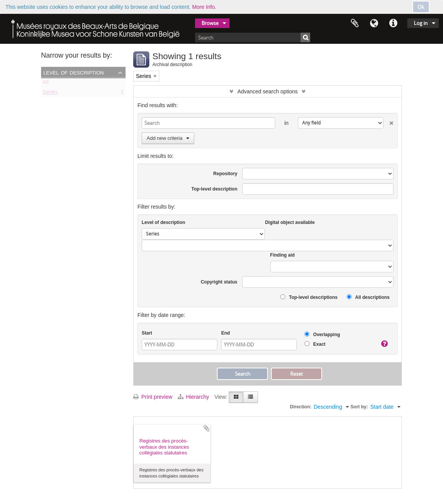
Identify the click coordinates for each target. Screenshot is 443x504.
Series (50, 93)
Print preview (153, 397)
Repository (226, 174)
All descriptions (368, 297)
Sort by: (359, 407)
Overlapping (322, 334)
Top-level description (214, 189)
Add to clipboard (207, 428)
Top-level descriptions (309, 297)
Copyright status (219, 282)
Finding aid (283, 255)
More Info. (204, 7)
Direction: (301, 407)
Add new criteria (168, 138)
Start (147, 333)
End (226, 333)
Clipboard (355, 23)
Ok (421, 7)
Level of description (74, 72)
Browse (210, 23)
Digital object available (290, 222)
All (46, 83)
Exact (315, 344)
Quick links (393, 23)
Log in (421, 23)
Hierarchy (194, 397)
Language (374, 23)
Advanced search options (267, 91)
